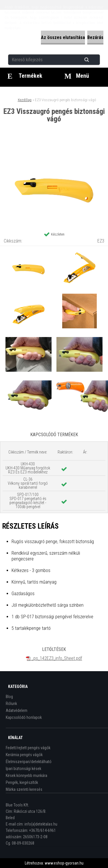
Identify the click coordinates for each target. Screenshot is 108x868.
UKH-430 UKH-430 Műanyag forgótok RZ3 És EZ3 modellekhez (28, 468)
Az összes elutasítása (63, 37)
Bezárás (95, 37)
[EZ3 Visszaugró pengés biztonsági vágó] (54, 147)
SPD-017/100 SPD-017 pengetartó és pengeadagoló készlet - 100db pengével (28, 501)
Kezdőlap (25, 100)
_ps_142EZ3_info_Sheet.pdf (54, 658)
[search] (94, 60)
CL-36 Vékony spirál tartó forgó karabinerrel (28, 483)
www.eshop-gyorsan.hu (64, 863)
